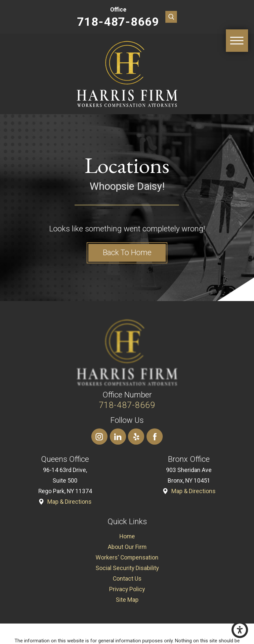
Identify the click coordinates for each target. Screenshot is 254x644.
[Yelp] (136, 437)
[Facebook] (155, 437)
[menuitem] (127, 536)
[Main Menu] (237, 41)
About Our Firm (127, 547)
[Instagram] (99, 437)
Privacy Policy (127, 589)
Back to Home (127, 253)
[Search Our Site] (171, 17)
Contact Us (127, 579)
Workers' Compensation (127, 558)
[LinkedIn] (118, 437)
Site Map (127, 600)
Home (127, 536)
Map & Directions (69, 502)
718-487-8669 (118, 22)
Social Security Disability (127, 568)
